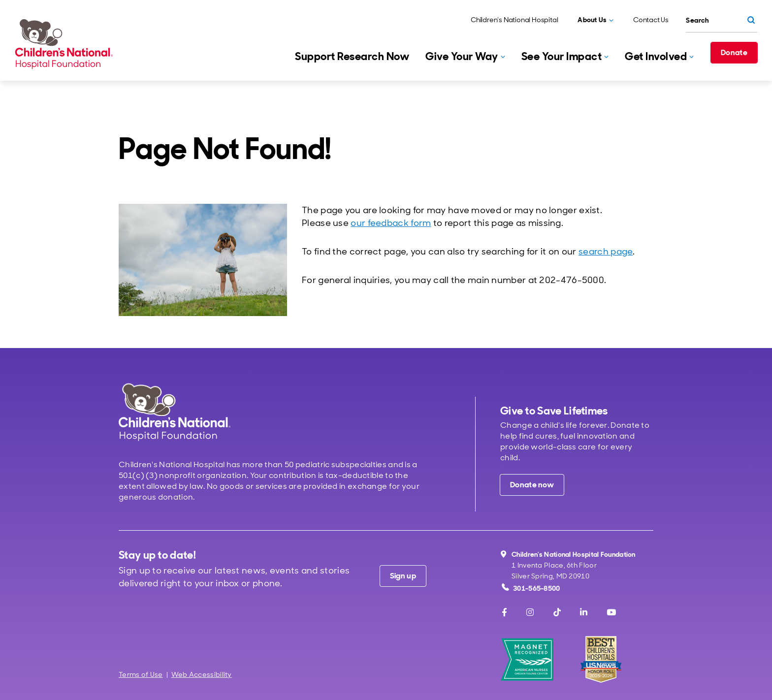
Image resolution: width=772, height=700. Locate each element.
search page (606, 252)
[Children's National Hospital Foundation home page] (66, 44)
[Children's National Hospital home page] (175, 412)
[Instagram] (530, 612)
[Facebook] (504, 612)
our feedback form (391, 223)
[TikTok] (557, 612)
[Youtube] (611, 612)
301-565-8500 (531, 588)
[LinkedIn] (584, 612)
